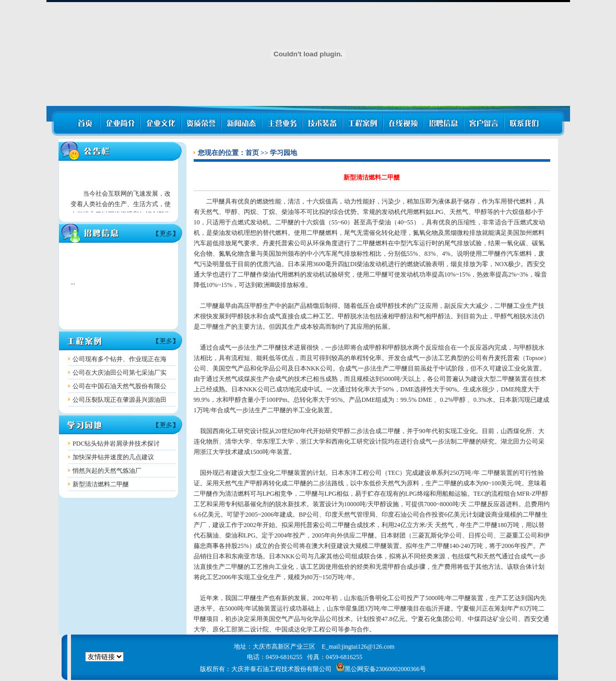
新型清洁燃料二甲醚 (101, 484)
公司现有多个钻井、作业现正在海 (120, 359)
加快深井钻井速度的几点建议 (113, 457)
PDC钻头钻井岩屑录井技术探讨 (116, 444)
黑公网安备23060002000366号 (381, 669)
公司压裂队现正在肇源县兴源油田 (120, 400)
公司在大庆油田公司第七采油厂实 (120, 373)
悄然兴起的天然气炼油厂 (107, 471)
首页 (252, 153)
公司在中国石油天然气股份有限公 (120, 386)
